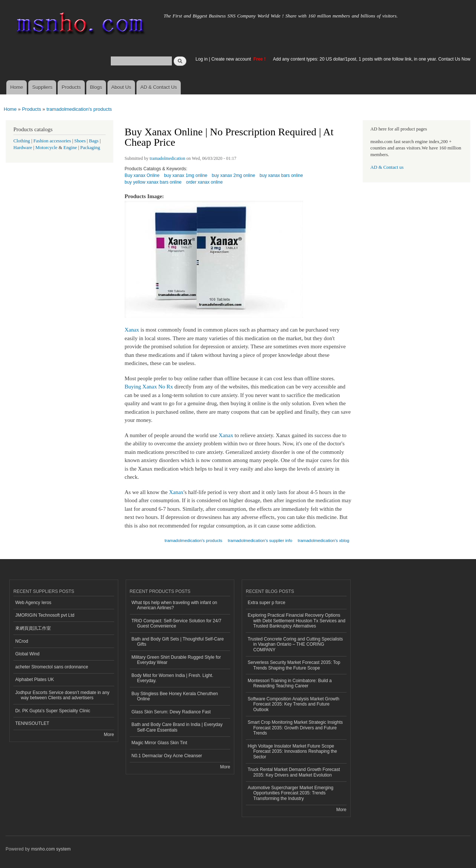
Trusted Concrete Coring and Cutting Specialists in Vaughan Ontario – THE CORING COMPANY (295, 644)
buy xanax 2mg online (234, 175)
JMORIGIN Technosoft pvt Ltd (45, 615)
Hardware (23, 148)
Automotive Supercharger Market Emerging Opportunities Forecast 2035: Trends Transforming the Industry (290, 793)
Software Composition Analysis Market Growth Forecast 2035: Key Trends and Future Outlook (293, 704)
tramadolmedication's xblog (323, 541)
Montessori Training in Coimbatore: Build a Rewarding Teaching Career (290, 683)
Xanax (132, 330)
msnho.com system (51, 849)
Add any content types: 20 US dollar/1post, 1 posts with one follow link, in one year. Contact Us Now (372, 59)
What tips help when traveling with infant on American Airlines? (175, 605)
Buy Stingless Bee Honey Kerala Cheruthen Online (175, 696)
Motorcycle (46, 148)
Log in (202, 59)
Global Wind (27, 654)
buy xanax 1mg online (186, 175)
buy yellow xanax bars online (153, 182)
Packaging (90, 148)
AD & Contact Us (159, 87)
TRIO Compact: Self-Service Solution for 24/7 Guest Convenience (177, 623)
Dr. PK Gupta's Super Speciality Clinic (53, 711)
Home (17, 87)
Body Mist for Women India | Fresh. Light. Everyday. (173, 678)
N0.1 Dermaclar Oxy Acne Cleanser (167, 756)
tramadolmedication (167, 158)
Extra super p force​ (266, 603)
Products (71, 87)
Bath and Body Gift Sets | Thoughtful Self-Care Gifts (178, 642)
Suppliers (42, 87)
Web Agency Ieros (33, 603)
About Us (121, 87)
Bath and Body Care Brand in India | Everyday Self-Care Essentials (177, 727)
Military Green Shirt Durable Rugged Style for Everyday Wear (176, 660)
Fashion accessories (52, 141)
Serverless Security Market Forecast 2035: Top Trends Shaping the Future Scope (294, 665)
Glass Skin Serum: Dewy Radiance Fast (171, 712)
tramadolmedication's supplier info (260, 541)
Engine (70, 148)
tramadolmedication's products (79, 109)
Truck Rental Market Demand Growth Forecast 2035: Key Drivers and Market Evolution (294, 772)
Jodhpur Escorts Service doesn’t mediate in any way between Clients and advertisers (62, 695)
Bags (94, 141)
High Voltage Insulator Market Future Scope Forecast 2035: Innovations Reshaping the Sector (292, 751)
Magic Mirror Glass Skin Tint (160, 743)
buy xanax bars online (281, 175)
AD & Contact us (387, 167)
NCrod (22, 641)
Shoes (80, 141)
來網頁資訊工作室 (33, 628)
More (109, 735)
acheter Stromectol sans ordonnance (52, 667)
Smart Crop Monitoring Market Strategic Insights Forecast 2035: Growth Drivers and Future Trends (295, 728)
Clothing (22, 141)
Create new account (232, 59)
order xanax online (204, 182)
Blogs (96, 87)
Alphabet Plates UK (35, 680)
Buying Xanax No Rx (149, 387)
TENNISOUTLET (32, 723)
